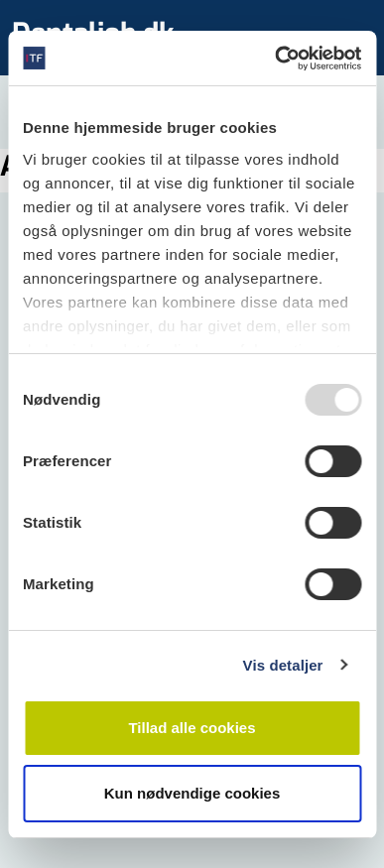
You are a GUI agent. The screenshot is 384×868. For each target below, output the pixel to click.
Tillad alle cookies (192, 728)
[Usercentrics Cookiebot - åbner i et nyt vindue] (275, 59)
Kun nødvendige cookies (192, 793)
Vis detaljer (283, 665)
